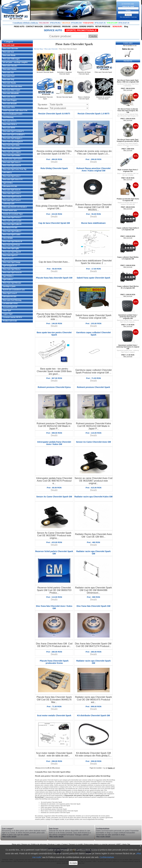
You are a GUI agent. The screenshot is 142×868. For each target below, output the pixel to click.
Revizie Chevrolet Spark (65, 96)
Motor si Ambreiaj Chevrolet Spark (85, 97)
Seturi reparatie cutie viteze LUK (15, 111)
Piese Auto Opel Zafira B (12, 224)
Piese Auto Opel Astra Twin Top (15, 169)
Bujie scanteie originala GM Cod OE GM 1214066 (128, 174)
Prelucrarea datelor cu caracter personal (100, 844)
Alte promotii (128, 90)
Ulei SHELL (7, 173)
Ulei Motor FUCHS (10, 228)
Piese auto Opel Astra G (12, 162)
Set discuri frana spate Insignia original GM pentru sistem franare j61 (128, 145)
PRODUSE (66, 27)
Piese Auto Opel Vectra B (12, 273)
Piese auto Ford (9, 76)
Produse (51, 844)
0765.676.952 (55, 23)
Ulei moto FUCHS (10, 297)
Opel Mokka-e (8, 276)
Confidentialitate (107, 857)
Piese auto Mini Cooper (12, 90)
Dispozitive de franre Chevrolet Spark (85, 72)
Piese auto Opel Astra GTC (13, 180)
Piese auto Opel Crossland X (13, 131)
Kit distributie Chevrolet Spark (46, 97)
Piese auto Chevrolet (10, 49)
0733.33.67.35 (100, 23)
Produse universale (10, 321)
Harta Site (126, 844)
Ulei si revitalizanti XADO (13, 114)
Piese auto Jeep (8, 80)
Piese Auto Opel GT (10, 255)
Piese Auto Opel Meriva (12, 269)
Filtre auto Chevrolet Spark (104, 71)
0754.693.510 (76, 23)
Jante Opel (7, 310)
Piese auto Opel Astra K (12, 190)
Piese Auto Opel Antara (12, 148)
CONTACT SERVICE (52, 27)
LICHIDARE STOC (10, 304)
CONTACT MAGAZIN (34, 27)
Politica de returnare (39, 844)
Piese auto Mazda (9, 83)
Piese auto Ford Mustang (12, 300)
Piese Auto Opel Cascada (12, 221)
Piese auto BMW (9, 128)
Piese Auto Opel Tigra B (12, 252)
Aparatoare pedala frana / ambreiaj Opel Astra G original (128, 351)
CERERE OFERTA (86, 27)
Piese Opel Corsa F (10, 293)
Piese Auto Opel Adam (11, 145)
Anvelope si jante (9, 286)
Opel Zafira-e (8, 279)
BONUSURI (117, 27)
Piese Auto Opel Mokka (12, 155)
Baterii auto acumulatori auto (14, 290)
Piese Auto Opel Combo (12, 235)
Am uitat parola (125, 17)
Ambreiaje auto (9, 204)
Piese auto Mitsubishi (11, 93)
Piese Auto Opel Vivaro (11, 245)
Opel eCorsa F (8, 259)
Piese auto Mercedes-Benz (12, 86)
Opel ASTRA (8, 183)
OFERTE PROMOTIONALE (81, 30)
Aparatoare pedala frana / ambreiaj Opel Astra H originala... (128, 321)
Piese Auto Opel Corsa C (12, 193)
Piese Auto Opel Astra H (12, 166)
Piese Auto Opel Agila (11, 248)
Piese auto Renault (10, 104)
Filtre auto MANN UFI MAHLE (15, 207)
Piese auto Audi (9, 45)
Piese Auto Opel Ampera (12, 152)
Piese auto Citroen (10, 69)
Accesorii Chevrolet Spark (46, 71)
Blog (126, 27)
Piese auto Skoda (9, 55)
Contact (65, 844)
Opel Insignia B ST (10, 266)
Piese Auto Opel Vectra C (12, 217)
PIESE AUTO (19, 27)
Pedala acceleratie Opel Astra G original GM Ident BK (128, 203)
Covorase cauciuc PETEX (12, 317)
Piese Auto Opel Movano (12, 283)
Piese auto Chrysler (10, 66)
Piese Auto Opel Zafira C (12, 231)
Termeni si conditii (76, 844)
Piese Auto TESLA (10, 124)
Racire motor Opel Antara (13, 159)
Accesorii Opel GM (10, 307)
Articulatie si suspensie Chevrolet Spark (65, 72)
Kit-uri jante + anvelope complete (15, 62)
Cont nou (134, 17)
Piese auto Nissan (9, 97)
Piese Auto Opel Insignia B (13, 142)
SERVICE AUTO (53, 30)
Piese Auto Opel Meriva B (12, 242)
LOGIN (75, 27)
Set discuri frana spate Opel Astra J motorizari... (128, 85)
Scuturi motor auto (10, 211)
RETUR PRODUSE (103, 27)
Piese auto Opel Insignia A (13, 138)
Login (58, 844)
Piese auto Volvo (9, 107)
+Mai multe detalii (9, 837)
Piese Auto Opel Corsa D (12, 197)
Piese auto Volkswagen (11, 59)
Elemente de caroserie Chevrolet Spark (104, 97)
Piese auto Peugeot (10, 100)
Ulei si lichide (8, 238)
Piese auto (16, 844)
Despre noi (26, 844)
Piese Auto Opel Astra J (12, 176)
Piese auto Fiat (8, 73)
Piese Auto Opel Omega (12, 262)
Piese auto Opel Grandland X (14, 135)
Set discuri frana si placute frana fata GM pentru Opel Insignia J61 (128, 115)
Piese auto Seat (8, 52)
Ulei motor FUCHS (10, 186)
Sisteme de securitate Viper (13, 214)
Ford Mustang (8, 117)
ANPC (119, 844)
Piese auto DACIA (10, 121)
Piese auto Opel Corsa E (12, 200)
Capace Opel (8, 314)
